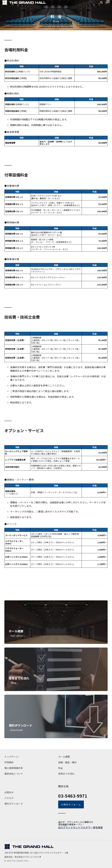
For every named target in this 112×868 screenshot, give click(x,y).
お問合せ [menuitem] (9, 792)
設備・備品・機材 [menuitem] (67, 762)
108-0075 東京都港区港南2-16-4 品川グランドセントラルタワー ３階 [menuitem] (36, 853)
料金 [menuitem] (61, 768)
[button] (108, 1)
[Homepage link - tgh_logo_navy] (29, 848)
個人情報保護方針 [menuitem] (14, 768)
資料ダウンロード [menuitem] (14, 804)
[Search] (101, 3)
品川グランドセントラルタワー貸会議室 (80, 827)
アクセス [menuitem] (9, 798)
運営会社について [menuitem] (14, 774)
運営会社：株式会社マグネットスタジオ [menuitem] (23, 857)
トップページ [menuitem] (11, 757)
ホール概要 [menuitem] (64, 757)
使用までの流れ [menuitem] (66, 774)
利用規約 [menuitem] (9, 762)
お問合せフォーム (71, 804)
